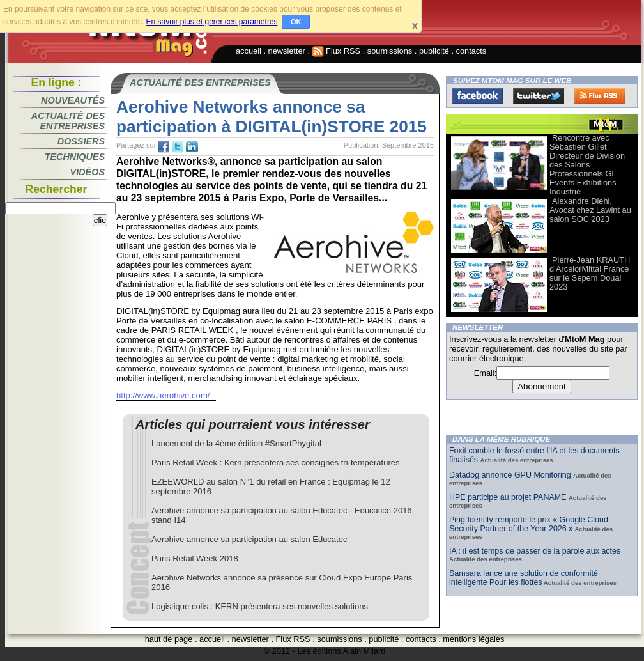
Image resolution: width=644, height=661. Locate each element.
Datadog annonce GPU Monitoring (511, 475)
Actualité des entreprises (68, 121)
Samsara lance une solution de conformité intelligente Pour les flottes (524, 578)
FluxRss (600, 96)
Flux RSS (337, 51)
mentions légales (473, 639)
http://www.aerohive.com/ (163, 395)
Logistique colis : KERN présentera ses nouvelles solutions (260, 606)
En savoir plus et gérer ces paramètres (211, 22)
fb (164, 147)
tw (178, 147)
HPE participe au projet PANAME (509, 497)
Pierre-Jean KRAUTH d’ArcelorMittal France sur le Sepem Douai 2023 (590, 273)
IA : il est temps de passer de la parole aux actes (535, 551)
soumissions (390, 51)
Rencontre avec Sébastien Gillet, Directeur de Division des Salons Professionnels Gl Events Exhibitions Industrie (587, 165)
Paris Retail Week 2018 (195, 558)
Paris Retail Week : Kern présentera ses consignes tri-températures (275, 463)
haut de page (169, 639)
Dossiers (81, 141)
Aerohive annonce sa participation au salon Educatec (249, 539)
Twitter (539, 96)
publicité (434, 51)
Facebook (477, 96)
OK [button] (296, 22)
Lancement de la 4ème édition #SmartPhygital (236, 443)
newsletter (287, 51)
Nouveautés (73, 100)
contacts (471, 51)
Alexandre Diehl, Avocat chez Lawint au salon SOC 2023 (590, 210)
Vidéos (88, 172)
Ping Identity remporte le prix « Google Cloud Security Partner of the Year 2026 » (529, 524)
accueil (249, 51)
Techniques (75, 157)
